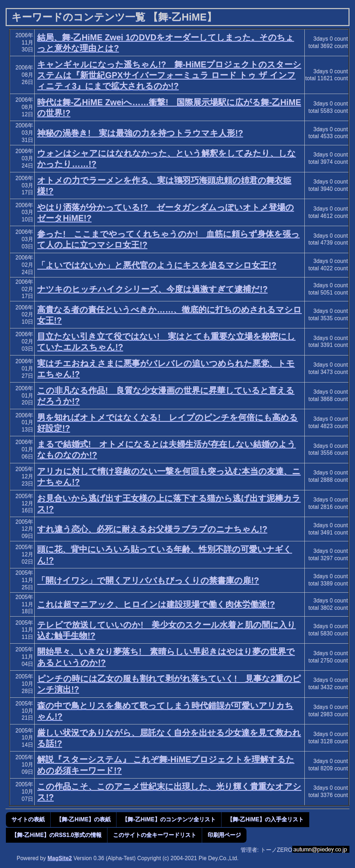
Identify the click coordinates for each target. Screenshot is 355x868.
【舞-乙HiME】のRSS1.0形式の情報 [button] (57, 835)
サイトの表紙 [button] (28, 819)
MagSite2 (60, 858)
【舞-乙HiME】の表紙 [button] (83, 819)
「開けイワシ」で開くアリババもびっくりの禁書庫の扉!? (148, 580)
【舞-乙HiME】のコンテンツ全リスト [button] (169, 819)
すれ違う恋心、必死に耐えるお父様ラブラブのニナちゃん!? (152, 529)
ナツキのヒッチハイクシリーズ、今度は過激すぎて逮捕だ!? (152, 289)
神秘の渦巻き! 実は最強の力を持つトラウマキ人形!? (140, 133)
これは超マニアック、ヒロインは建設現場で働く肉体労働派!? (156, 604)
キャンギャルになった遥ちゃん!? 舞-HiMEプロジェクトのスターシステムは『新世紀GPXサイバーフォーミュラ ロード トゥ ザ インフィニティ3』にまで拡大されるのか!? (169, 75)
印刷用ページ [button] (224, 835)
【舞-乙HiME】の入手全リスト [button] (265, 819)
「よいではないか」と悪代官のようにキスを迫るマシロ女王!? (157, 265)
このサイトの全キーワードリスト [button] (155, 835)
